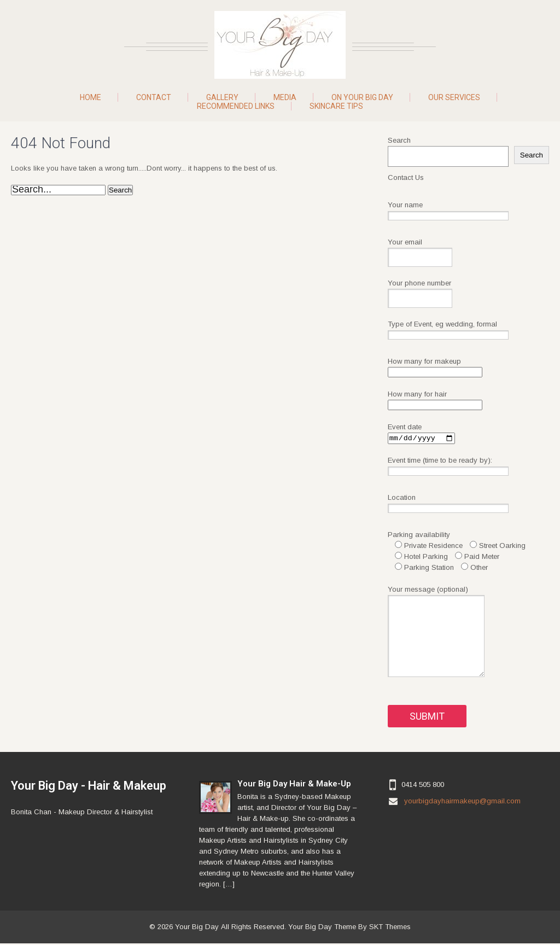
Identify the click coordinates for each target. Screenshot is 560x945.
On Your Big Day (362, 97)
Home (91, 97)
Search (399, 140)
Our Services (454, 97)
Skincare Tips (336, 106)
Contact (154, 97)
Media (285, 97)
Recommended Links (236, 106)
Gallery (222, 97)
